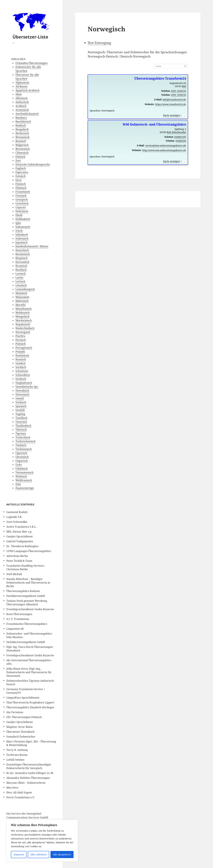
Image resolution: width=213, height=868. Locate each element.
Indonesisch (23, 227)
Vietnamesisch (24, 472)
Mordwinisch (24, 320)
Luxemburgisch (25, 289)
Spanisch (21, 406)
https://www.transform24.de (171, 104)
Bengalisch (22, 129)
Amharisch (22, 102)
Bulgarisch (22, 145)
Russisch (21, 359)
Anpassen (19, 854)
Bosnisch (21, 141)
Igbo (18, 223)
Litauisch (21, 285)
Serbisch (21, 379)
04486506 (181, 141)
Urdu (19, 465)
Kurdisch (21, 270)
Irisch (19, 231)
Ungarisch (22, 461)
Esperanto (22, 172)
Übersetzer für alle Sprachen (27, 77)
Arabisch (21, 106)
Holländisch (23, 219)
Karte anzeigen (172, 115)
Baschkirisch (23, 122)
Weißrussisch (24, 480)
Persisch (21, 340)
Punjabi (20, 352)
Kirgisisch (22, 258)
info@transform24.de (174, 100)
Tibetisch (21, 430)
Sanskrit (21, 363)
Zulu (18, 484)
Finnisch (21, 184)
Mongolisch (22, 316)
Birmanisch (22, 137)
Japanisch (21, 242)
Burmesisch (23, 149)
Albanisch (22, 98)
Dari (18, 161)
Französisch (23, 192)
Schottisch (22, 371)
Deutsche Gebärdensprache (33, 164)
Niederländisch (25, 328)
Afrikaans (21, 86)
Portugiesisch (24, 348)
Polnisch (21, 344)
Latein (19, 277)
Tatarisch (21, 422)
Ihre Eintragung (99, 43)
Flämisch (21, 188)
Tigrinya (21, 433)
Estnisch (21, 176)
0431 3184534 (179, 95)
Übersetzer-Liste (30, 37)
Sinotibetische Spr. (27, 387)
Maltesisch (22, 301)
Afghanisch (22, 83)
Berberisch (22, 133)
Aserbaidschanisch (27, 114)
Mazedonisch (24, 309)
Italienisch (22, 238)
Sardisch (21, 367)
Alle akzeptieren (62, 854)
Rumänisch (22, 355)
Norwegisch (23, 332)
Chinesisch (22, 153)
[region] (42, 841)
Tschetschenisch (25, 441)
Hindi (19, 215)
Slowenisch (22, 394)
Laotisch (21, 274)
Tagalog (20, 414)
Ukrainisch (22, 457)
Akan (19, 94)
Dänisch (20, 157)
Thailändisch (23, 426)
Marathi (20, 305)
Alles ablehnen (38, 854)
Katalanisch (23, 254)
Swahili (20, 410)
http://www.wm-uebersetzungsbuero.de (164, 150)
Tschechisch (23, 437)
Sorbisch (21, 402)
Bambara (21, 118)
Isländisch (22, 235)
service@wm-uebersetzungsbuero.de (166, 145)
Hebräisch (22, 211)
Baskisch (21, 125)
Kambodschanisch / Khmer (32, 246)
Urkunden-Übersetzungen (31, 63)
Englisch (21, 168)
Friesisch (21, 196)
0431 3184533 (179, 91)
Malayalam (22, 297)
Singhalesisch (24, 383)
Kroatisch (21, 266)
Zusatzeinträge (25, 488)
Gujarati (21, 207)
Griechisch (22, 203)
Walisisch (21, 476)
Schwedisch (23, 375)
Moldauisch (23, 313)
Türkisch (21, 445)
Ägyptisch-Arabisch (27, 90)
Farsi (18, 180)
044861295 (180, 137)
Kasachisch (22, 250)
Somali (20, 398)
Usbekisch (22, 469)
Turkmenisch (24, 449)
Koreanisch (22, 262)
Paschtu (20, 336)
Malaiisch (21, 293)
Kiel (184, 86)
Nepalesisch (23, 324)
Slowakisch (22, 391)
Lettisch (20, 281)
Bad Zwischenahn (176, 132)
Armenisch (22, 110)
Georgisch (22, 199)
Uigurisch (21, 453)
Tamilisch (21, 418)
